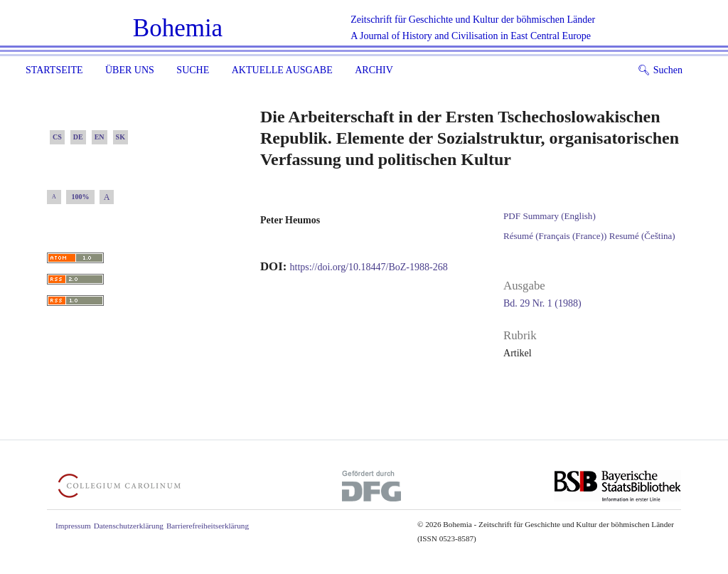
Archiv (374, 70)
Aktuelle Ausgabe (282, 70)
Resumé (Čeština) (642, 236)
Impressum (73, 526)
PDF (512, 216)
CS (57, 137)
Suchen (660, 70)
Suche (193, 70)
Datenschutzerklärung (129, 526)
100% (81, 197)
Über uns (130, 70)
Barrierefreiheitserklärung (208, 526)
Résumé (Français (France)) (555, 236)
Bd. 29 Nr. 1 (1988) (542, 303)
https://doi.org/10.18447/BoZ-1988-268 (369, 267)
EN (100, 137)
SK (121, 137)
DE (78, 137)
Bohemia (178, 28)
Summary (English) (559, 216)
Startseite (54, 70)
